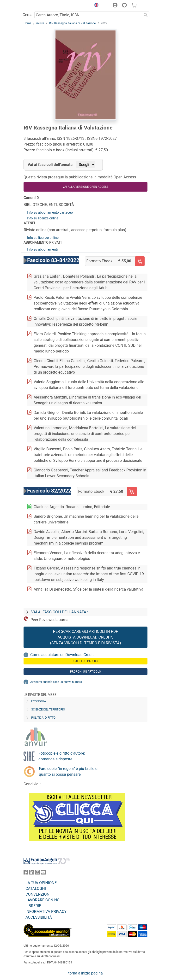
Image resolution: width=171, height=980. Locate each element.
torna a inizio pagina (85, 973)
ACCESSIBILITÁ (39, 917)
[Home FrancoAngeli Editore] (40, 6)
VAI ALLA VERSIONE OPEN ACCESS (85, 187)
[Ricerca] (146, 15)
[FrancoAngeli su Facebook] (26, 873)
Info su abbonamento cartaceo (50, 212)
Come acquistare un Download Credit (62, 655)
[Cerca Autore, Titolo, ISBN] (88, 15)
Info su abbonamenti (42, 249)
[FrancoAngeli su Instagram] (37, 873)
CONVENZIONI (38, 894)
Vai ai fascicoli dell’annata (50, 165)
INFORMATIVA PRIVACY (46, 912)
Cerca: (28, 15)
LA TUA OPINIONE (41, 883)
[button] (95, 6)
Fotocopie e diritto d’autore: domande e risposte (62, 756)
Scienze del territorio (48, 710)
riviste (40, 23)
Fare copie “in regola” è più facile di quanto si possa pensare (69, 772)
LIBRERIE (33, 906)
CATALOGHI (36, 889)
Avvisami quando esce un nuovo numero (56, 682)
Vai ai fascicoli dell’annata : (60, 612)
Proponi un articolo (86, 672)
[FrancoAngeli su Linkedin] (32, 873)
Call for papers (85, 661)
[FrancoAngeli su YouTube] (43, 873)
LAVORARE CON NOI (43, 900)
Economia (39, 701)
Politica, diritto (43, 718)
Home (27, 23)
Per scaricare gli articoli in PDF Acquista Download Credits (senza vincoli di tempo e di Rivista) (85, 637)
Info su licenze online (43, 218)
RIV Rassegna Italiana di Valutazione (72, 23)
